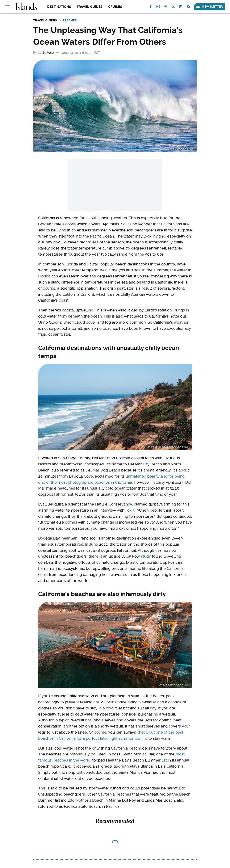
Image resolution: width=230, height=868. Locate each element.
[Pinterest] (166, 7)
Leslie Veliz (46, 53)
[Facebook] (151, 7)
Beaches (70, 20)
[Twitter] (173, 7)
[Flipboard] (181, 7)
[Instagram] (158, 7)
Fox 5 (130, 510)
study (146, 556)
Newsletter (209, 7)
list (164, 760)
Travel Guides (90, 7)
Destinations (59, 7)
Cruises (115, 7)
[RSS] (188, 7)
